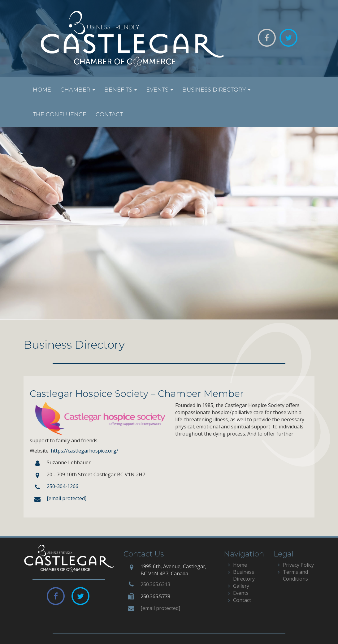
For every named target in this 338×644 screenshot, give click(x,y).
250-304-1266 (63, 486)
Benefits (121, 90)
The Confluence (60, 114)
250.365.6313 (155, 584)
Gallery (241, 586)
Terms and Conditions (295, 575)
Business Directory (216, 90)
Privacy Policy (298, 565)
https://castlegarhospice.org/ (84, 451)
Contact (109, 114)
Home (42, 90)
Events (160, 90)
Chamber (78, 90)
